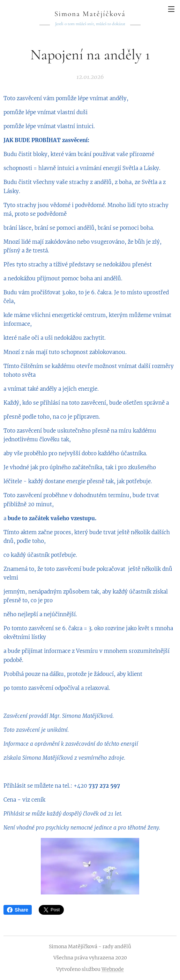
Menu (171, 9)
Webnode (113, 969)
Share (18, 910)
